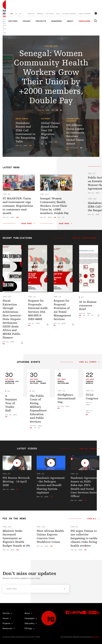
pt (80, 317)
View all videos (88, 449)
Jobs (58, 14)
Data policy (30, 623)
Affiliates (40, 14)
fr (57, 110)
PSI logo (29, 628)
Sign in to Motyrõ (85, 14)
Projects (41, 21)
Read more (27, 224)
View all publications (84, 238)
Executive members (69, 14)
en (53, 110)
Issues (27, 21)
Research (31, 14)
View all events (88, 362)
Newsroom (57, 21)
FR (16, 14)
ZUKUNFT (96, 637)
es (61, 110)
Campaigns (84, 21)
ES (20, 14)
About (70, 21)
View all (92, 519)
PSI (82, 297)
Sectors (13, 21)
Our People (50, 14)
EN (11, 14)
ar (84, 315)
